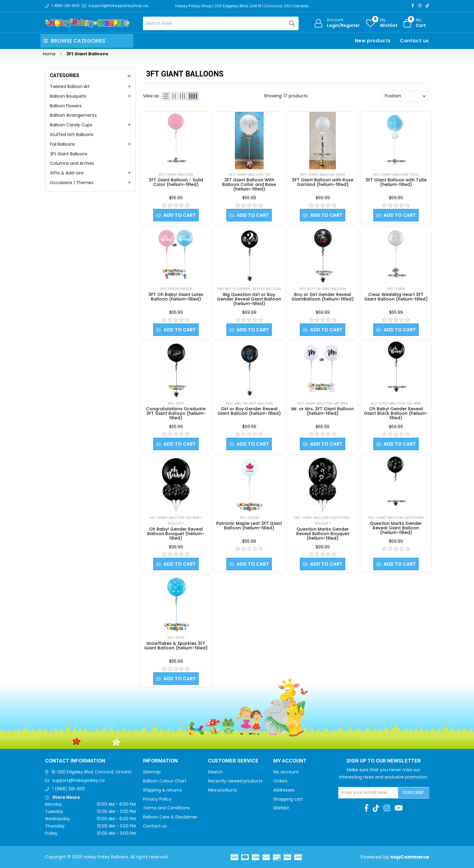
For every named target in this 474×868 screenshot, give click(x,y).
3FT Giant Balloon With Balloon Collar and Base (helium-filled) (249, 184)
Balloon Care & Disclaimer (170, 817)
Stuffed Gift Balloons (72, 135)
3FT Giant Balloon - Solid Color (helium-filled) (176, 182)
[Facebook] (413, 6)
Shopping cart (288, 799)
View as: (151, 96)
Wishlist (281, 808)
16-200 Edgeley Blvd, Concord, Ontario (91, 772)
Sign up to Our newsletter (384, 761)
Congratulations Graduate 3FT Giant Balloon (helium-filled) (176, 413)
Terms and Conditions (166, 808)
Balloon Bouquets (68, 96)
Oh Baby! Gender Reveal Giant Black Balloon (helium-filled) (396, 413)
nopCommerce (410, 857)
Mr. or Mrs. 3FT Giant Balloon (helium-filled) (323, 411)
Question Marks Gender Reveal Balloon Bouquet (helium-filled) (323, 534)
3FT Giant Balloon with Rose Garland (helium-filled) (323, 182)
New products (373, 41)
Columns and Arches (72, 163)
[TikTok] (427, 6)
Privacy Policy (157, 799)
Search (215, 772)
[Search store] (221, 23)
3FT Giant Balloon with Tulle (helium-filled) (396, 182)
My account (286, 772)
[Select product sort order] (405, 96)
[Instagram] (420, 6)
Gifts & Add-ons (67, 173)
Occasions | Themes (72, 183)
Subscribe (413, 792)
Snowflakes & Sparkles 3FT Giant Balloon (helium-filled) (176, 646)
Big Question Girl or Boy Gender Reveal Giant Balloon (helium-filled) (249, 299)
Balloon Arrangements (73, 115)
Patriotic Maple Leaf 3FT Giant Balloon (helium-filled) (249, 526)
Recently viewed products (235, 781)
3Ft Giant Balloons (69, 154)
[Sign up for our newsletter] (368, 793)
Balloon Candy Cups (71, 125)
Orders (280, 781)
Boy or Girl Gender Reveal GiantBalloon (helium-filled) (323, 297)
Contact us (414, 41)
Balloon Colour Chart (165, 781)
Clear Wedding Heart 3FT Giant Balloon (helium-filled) (396, 297)
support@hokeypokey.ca (78, 780)
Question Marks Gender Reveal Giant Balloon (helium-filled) (396, 528)
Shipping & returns (162, 790)
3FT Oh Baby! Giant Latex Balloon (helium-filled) (176, 297)
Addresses (284, 790)
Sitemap (152, 772)
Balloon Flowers (66, 106)
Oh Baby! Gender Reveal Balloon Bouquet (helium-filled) (176, 534)
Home (49, 54)
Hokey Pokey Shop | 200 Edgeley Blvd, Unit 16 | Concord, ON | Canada (242, 6)
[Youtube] (399, 808)
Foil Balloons (62, 144)
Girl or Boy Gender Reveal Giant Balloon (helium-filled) (249, 411)
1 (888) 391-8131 (68, 789)
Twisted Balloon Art (70, 86)
